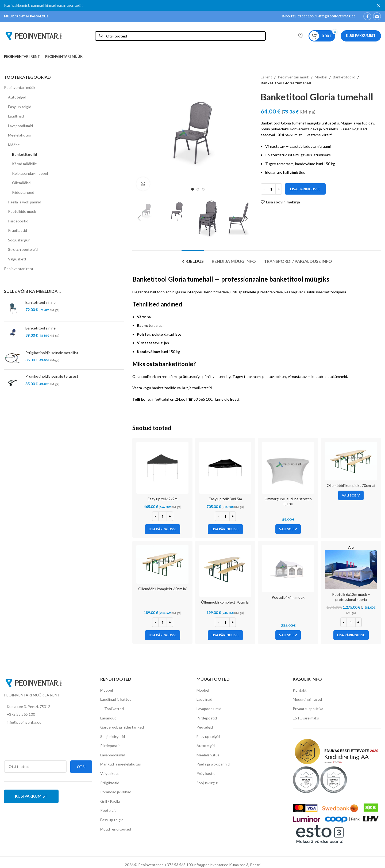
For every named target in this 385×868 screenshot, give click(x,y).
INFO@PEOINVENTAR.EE (336, 16)
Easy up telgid (20, 107)
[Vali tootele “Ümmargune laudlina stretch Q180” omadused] (288, 529)
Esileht (266, 77)
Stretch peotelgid (23, 249)
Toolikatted (114, 709)
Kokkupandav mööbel (30, 173)
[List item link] (48, 714)
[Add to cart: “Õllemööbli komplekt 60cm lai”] (163, 635)
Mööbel (14, 145)
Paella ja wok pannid (25, 202)
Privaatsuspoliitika (308, 709)
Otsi (81, 767)
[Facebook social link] (367, 16)
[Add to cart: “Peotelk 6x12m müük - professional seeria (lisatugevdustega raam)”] (351, 635)
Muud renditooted (116, 829)
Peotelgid (108, 810)
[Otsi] (180, 36)
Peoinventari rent (19, 269)
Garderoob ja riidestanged (122, 727)
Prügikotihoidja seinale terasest (52, 376)
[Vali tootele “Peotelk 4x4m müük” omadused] (288, 635)
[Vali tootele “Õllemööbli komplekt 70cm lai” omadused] (351, 495)
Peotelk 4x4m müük (288, 597)
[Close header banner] (378, 5)
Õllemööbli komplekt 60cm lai (162, 589)
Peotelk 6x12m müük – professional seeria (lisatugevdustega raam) (351, 600)
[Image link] (33, 682)
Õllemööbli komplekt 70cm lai (351, 485)
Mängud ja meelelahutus (121, 764)
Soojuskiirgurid (113, 736)
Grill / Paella (110, 801)
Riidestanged (23, 192)
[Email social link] (377, 16)
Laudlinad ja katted (116, 699)
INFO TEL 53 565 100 (298, 16)
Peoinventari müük (20, 87)
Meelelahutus (20, 135)
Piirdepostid (18, 221)
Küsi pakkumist (361, 36)
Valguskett (17, 259)
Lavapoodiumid (20, 126)
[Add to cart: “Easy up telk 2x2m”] (163, 529)
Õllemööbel (22, 183)
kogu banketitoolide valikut (165, 388)
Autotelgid (17, 97)
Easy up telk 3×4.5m (225, 499)
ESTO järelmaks (306, 718)
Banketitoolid (25, 154)
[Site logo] (33, 35)
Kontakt (300, 690)
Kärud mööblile (24, 164)
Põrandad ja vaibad (116, 792)
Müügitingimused (307, 699)
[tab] (193, 258)
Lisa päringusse (305, 189)
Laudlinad (16, 116)
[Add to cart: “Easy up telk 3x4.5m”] (225, 529)
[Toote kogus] (271, 189)
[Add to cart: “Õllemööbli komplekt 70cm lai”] (225, 635)
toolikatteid (202, 388)
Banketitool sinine (41, 302)
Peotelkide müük (22, 211)
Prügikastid (18, 230)
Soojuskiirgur (19, 240)
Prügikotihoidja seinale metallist (52, 353)
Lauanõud (108, 718)
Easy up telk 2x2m (163, 499)
